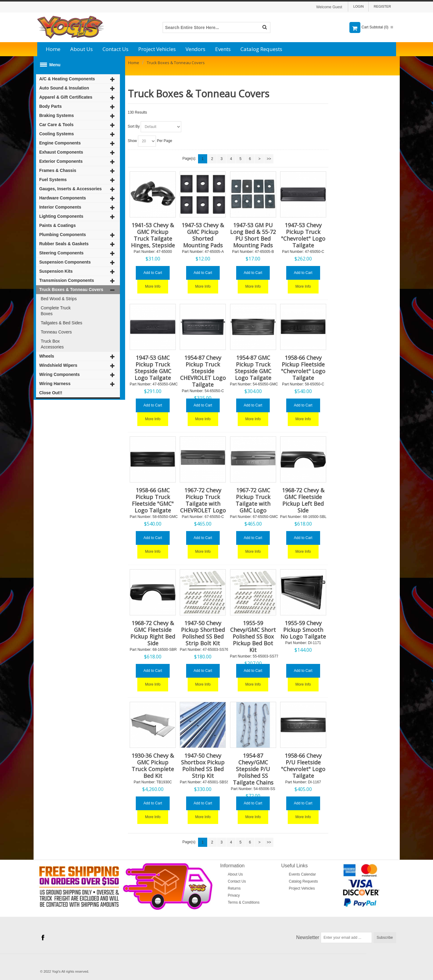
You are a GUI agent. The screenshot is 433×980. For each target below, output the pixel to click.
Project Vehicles (157, 49)
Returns (234, 888)
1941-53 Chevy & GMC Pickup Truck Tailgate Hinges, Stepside (153, 235)
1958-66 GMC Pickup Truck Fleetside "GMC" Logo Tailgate (153, 500)
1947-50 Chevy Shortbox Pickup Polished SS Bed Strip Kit (203, 766)
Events (223, 49)
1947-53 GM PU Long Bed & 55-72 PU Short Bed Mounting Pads (253, 235)
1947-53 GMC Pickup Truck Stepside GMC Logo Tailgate (153, 368)
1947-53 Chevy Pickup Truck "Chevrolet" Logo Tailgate (303, 235)
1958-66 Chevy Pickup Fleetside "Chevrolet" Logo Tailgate (303, 368)
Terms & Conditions (244, 902)
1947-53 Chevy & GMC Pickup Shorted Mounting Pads (203, 235)
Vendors (195, 49)
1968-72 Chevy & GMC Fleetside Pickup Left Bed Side (303, 500)
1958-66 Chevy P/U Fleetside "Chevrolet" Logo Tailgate (303, 766)
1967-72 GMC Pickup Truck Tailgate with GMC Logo (253, 500)
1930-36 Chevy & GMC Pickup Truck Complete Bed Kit (153, 766)
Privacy (234, 895)
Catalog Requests (261, 49)
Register (382, 6)
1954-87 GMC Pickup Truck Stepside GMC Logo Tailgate (253, 368)
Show (132, 141)
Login (359, 6)
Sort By (134, 126)
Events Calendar (302, 874)
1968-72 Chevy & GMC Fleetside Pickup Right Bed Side (153, 633)
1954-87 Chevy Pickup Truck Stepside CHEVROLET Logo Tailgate (203, 371)
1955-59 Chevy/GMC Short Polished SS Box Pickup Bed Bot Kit (253, 636)
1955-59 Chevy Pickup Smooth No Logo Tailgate (303, 630)
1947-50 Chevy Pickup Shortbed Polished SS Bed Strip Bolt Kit (203, 633)
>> (269, 159)
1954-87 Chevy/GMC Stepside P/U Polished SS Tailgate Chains (253, 769)
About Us (81, 49)
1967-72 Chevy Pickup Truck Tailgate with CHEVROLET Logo (203, 500)
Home (53, 49)
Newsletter (308, 937)
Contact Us (115, 49)
